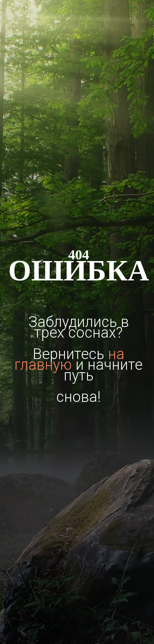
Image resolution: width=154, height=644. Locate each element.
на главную (69, 359)
